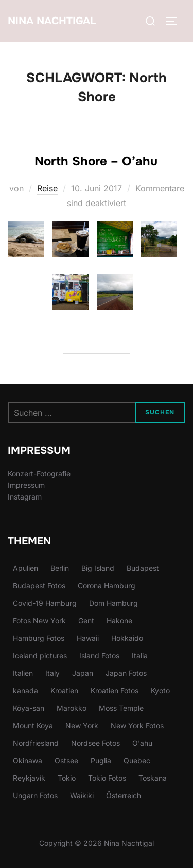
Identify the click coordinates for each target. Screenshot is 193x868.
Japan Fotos (126, 673)
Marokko (72, 708)
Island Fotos (99, 655)
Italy (52, 673)
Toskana (153, 778)
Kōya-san (29, 708)
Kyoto (160, 690)
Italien (23, 673)
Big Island (98, 568)
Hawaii (88, 638)
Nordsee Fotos (95, 743)
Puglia (101, 760)
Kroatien (64, 690)
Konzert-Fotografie (39, 474)
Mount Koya (33, 725)
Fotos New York (39, 621)
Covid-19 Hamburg (45, 603)
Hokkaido (127, 638)
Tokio (67, 778)
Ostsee (66, 760)
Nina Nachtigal (52, 21)
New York (82, 725)
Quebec (137, 760)
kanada (25, 690)
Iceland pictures (40, 655)
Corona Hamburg (107, 586)
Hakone (119, 621)
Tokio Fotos (107, 778)
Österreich (124, 795)
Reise (47, 188)
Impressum (26, 485)
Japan (83, 673)
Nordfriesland (36, 743)
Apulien (25, 568)
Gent (86, 621)
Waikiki (82, 795)
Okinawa (28, 760)
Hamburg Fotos (39, 638)
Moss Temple (121, 708)
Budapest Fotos (39, 586)
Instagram (25, 497)
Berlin (60, 568)
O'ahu (142, 743)
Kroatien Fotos (115, 690)
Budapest (143, 568)
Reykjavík (29, 778)
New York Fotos (137, 725)
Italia (140, 655)
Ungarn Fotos (35, 795)
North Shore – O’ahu (96, 161)
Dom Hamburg (113, 603)
